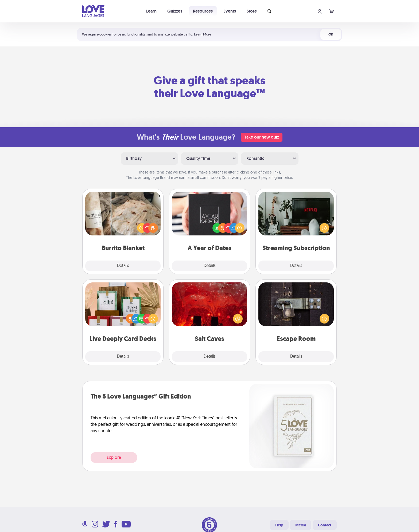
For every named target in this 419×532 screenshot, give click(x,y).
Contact (325, 525)
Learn (151, 11)
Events (230, 11)
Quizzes (175, 11)
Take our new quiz (262, 137)
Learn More (203, 34)
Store (252, 11)
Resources (203, 11)
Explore (114, 457)
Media (301, 525)
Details (123, 266)
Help (279, 525)
